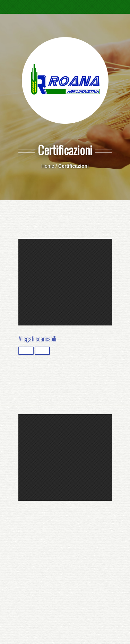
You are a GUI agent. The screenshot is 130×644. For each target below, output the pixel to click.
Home (48, 166)
